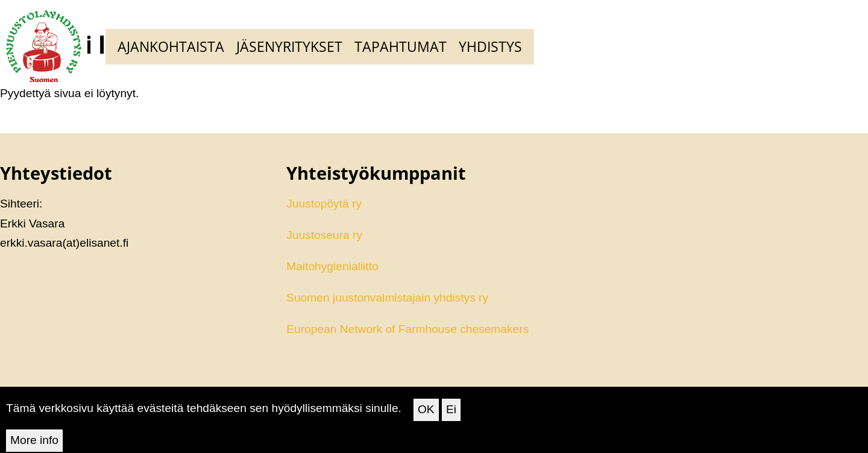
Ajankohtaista (171, 46)
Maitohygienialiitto (332, 266)
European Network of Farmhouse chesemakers (407, 329)
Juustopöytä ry (324, 204)
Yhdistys (490, 46)
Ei (451, 414)
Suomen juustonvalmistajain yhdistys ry (387, 298)
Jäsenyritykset (289, 46)
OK (426, 414)
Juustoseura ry (324, 235)
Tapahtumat (401, 46)
